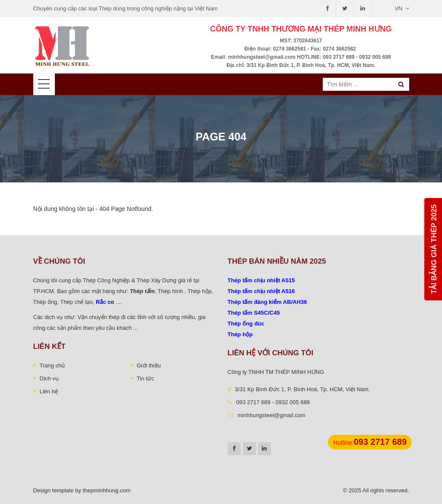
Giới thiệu (149, 365)
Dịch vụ (49, 378)
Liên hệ (49, 391)
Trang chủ (52, 365)
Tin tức (146, 378)
